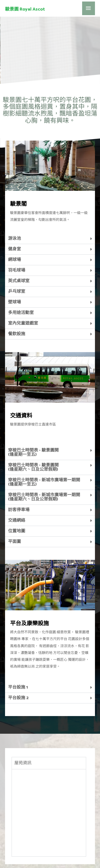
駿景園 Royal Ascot (25, 9)
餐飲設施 (17, 307)
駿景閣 (18, 177)
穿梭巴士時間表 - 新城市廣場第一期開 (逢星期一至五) (44, 455)
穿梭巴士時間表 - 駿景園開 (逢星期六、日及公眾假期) (33, 440)
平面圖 (14, 514)
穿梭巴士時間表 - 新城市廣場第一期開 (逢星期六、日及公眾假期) (44, 470)
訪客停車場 (19, 483)
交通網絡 (17, 493)
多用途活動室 (21, 285)
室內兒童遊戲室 (23, 296)
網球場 (14, 232)
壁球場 (14, 275)
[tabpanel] (49, 785)
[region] (50, 29)
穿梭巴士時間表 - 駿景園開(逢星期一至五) (33, 425)
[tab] (50, 212)
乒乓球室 (17, 264)
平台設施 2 (18, 671)
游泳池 (14, 211)
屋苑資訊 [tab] (23, 736)
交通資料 (21, 389)
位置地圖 (17, 504)
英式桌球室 (19, 254)
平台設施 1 (18, 660)
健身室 (14, 222)
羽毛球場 (17, 243)
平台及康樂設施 (29, 596)
